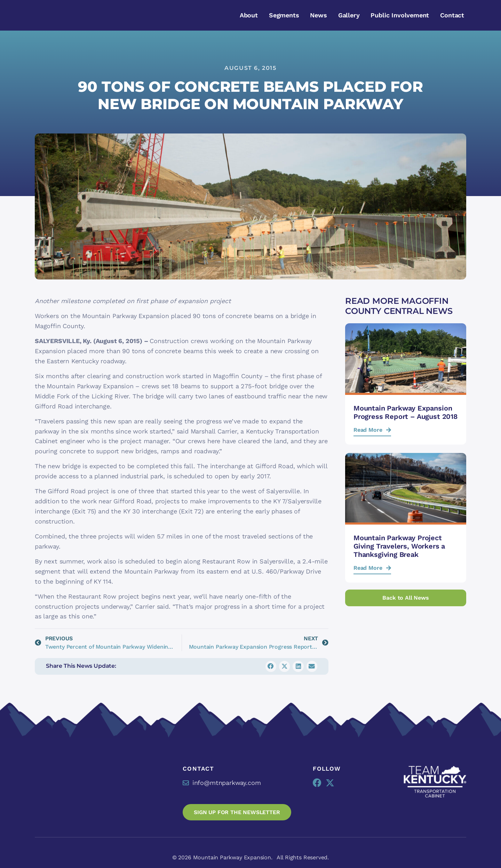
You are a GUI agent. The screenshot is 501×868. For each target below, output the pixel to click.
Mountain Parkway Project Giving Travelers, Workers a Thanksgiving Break (399, 546)
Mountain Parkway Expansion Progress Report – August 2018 (405, 412)
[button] (271, 666)
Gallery (349, 15)
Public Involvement (400, 15)
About (249, 15)
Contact (452, 15)
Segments (284, 15)
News (318, 15)
